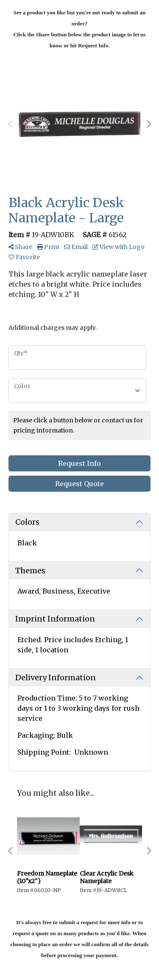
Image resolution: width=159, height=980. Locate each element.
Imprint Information (55, 619)
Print (48, 247)
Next (148, 124)
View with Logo (119, 247)
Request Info (79, 463)
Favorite (24, 257)
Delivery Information (56, 678)
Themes (30, 571)
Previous (11, 124)
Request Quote (79, 484)
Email (76, 247)
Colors (27, 522)
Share (20, 247)
